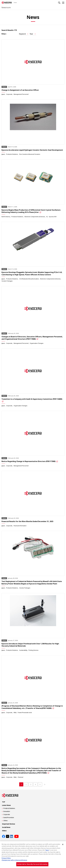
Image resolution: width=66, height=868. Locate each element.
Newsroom (6, 7)
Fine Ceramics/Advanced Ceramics (30, 154)
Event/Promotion (9, 817)
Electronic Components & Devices (35, 217)
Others (5, 821)
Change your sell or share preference (14, 860)
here (47, 850)
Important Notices (9, 824)
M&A (15, 712)
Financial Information (20, 526)
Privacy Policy (6, 858)
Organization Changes (37, 343)
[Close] (63, 844)
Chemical (20, 777)
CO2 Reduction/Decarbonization (29, 279)
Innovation (7, 811)
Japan (3, 94)
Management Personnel (21, 94)
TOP (4, 802)
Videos (4, 831)
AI (47, 217)
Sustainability (23, 650)
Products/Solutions (12, 154)
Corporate (9, 94)
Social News (6, 827)
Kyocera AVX (53, 217)
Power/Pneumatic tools (25, 712)
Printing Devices (33, 650)
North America (6, 217)
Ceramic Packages (7, 281)
